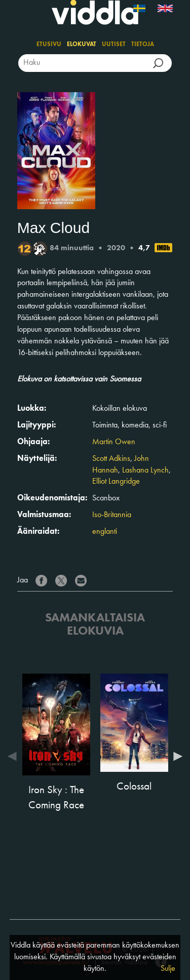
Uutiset (114, 45)
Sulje (168, 969)
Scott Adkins (111, 459)
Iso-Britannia (112, 515)
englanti (105, 532)
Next (175, 756)
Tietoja (143, 45)
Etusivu (49, 45)
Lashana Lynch (145, 471)
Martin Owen (114, 442)
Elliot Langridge (116, 482)
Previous (15, 756)
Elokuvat (82, 45)
